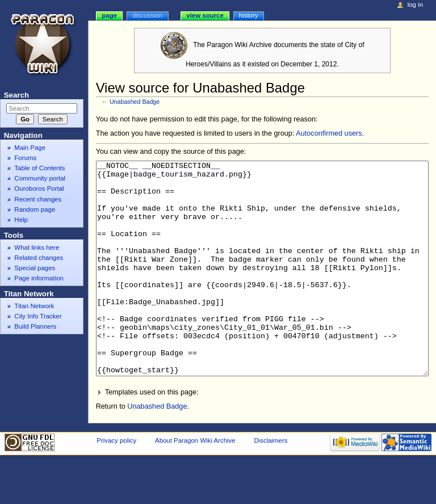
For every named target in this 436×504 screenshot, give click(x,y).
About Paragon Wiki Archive (195, 483)
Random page (35, 209)
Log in (415, 5)
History (249, 15)
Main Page (30, 148)
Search (16, 95)
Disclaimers (271, 483)
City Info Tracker (38, 316)
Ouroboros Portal (39, 188)
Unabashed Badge (135, 102)
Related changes (39, 258)
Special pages (35, 268)
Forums (25, 158)
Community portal (40, 178)
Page (109, 15)
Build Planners (35, 326)
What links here (37, 247)
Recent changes (38, 199)
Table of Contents (39, 168)
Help (21, 220)
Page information (39, 278)
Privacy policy (116, 483)
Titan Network (34, 306)
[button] (263, 435)
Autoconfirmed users (329, 133)
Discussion (147, 15)
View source (205, 15)
